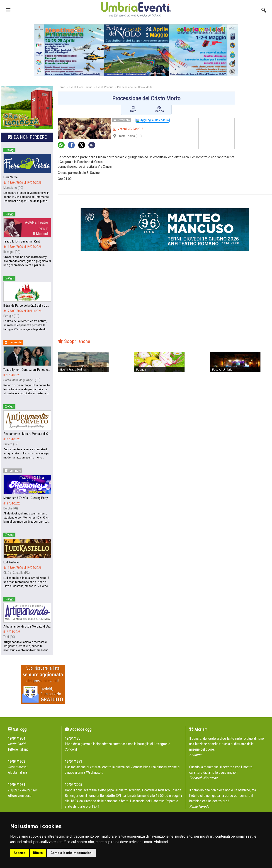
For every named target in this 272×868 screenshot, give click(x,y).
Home (62, 87)
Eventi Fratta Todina (81, 87)
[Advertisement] (255, 104)
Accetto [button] (19, 853)
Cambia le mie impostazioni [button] (72, 853)
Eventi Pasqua (105, 87)
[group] (136, 50)
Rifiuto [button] (38, 853)
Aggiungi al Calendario (153, 120)
